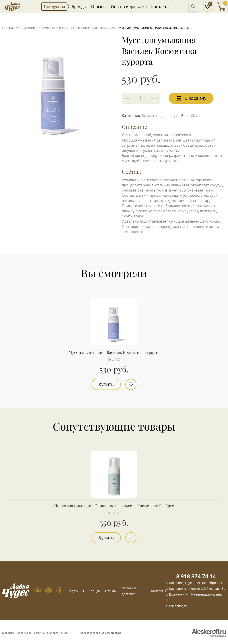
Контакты (160, 6)
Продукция (54, 6)
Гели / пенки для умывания (94, 28)
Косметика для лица (54, 28)
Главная (8, 28)
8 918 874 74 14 (196, 576)
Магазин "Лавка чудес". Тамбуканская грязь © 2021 (36, 633)
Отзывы (99, 6)
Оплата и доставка (129, 6)
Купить (106, 384)
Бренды (79, 6)
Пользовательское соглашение (101, 633)
